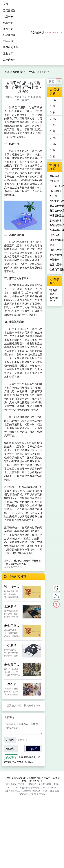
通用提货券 (9, 10)
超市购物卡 (56, 191)
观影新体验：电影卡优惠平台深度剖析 (56, 150)
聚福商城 (54, 176)
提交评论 (11, 757)
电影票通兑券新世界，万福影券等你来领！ (56, 138)
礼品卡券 (8, 17)
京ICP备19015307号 (15, 784)
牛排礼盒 (54, 181)
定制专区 (8, 53)
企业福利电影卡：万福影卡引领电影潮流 (56, 125)
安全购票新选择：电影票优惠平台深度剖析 (56, 156)
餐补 (52, 245)
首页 (6, 4)
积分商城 (54, 235)
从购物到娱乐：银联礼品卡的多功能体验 (56, 112)
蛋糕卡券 (8, 29)
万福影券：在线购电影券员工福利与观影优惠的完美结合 (56, 144)
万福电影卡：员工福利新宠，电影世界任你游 (56, 131)
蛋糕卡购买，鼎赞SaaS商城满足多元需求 (56, 106)
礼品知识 (31, 72)
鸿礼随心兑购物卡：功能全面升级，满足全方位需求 (56, 100)
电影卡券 (8, 23)
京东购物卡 (9, 59)
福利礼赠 (18, 72)
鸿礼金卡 (54, 260)
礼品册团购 (9, 35)
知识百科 (8, 41)
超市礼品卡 (56, 250)
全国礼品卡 (56, 264)
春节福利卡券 (11, 47)
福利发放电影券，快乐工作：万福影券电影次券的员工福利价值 (56, 119)
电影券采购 (56, 255)
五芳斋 (53, 196)
